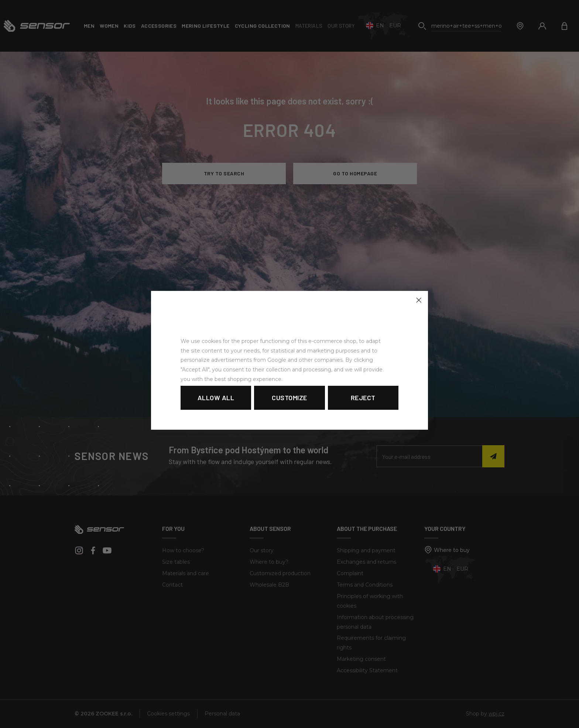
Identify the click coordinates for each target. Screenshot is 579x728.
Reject (363, 398)
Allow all (216, 398)
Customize (289, 398)
